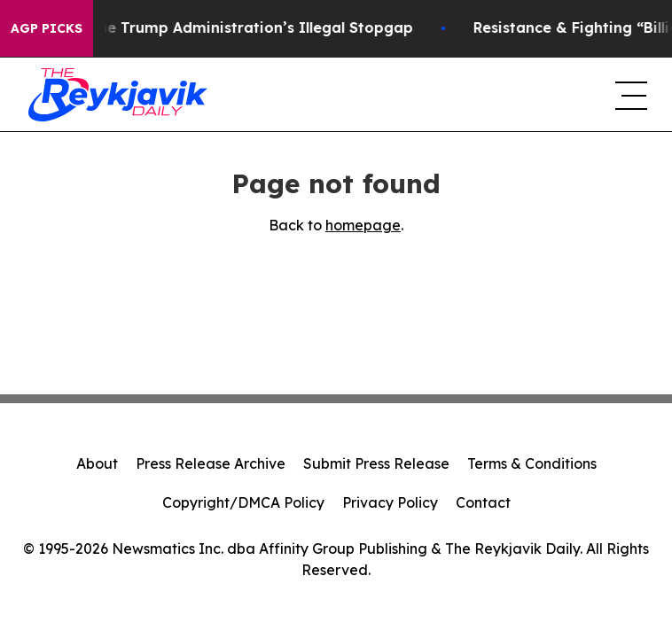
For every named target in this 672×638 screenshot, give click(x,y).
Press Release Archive (211, 463)
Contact (483, 502)
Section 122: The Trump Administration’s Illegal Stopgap (214, 28)
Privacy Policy (390, 502)
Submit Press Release (376, 463)
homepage (363, 225)
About (97, 463)
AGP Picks (47, 28)
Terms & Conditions (532, 463)
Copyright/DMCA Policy (243, 502)
